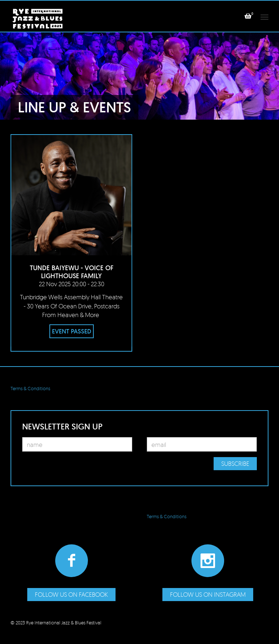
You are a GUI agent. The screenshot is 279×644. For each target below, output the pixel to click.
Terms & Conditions (30, 388)
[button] (248, 16)
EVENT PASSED (72, 331)
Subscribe (235, 463)
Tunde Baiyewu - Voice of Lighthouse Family (72, 272)
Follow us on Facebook (71, 594)
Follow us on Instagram (208, 594)
